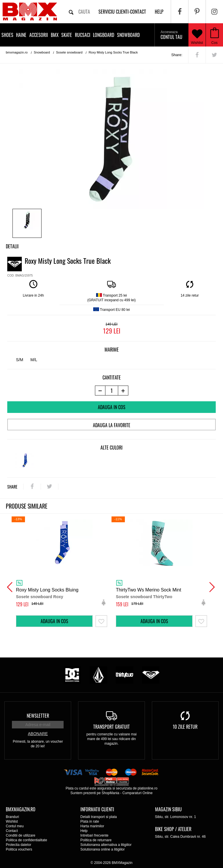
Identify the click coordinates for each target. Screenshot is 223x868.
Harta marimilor (92, 826)
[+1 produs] (123, 391)
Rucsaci (83, 35)
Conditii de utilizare (20, 835)
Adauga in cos (112, 407)
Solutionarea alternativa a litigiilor (106, 845)
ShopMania (110, 793)
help (159, 12)
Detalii (12, 246)
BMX (55, 35)
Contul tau (171, 35)
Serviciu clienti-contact (122, 12)
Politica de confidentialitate (26, 840)
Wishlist (197, 35)
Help (84, 831)
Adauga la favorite (112, 425)
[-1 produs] (100, 391)
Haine (21, 35)
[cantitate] (112, 391)
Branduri (12, 817)
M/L (34, 360)
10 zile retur (185, 727)
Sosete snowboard (69, 52)
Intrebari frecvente (95, 835)
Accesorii (39, 35)
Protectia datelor (18, 845)
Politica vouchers (19, 849)
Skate (67, 35)
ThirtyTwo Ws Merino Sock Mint (149, 590)
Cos (214, 43)
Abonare (38, 734)
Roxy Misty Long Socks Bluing (47, 590)
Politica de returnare (96, 840)
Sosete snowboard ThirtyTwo (144, 597)
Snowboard (128, 35)
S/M (20, 360)
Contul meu (15, 826)
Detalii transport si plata (99, 817)
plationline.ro (148, 788)
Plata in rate (90, 821)
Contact (12, 831)
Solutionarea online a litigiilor (103, 849)
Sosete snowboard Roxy (40, 597)
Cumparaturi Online (137, 793)
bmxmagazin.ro (17, 52)
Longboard (104, 35)
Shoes (7, 35)
